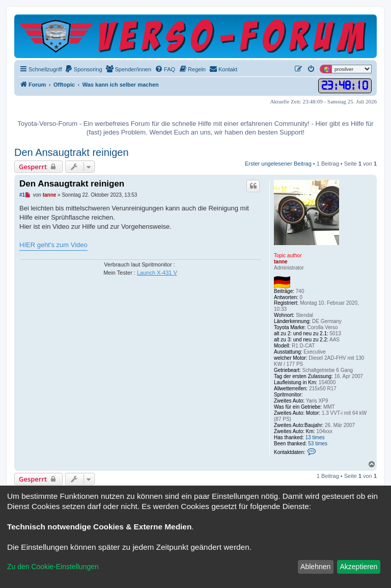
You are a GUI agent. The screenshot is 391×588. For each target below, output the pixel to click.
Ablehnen (315, 567)
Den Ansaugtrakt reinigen (72, 152)
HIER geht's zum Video (53, 245)
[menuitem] (83, 69)
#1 (22, 195)
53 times (318, 444)
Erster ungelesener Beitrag (278, 164)
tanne (281, 262)
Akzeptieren (358, 567)
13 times (315, 437)
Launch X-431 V (157, 273)
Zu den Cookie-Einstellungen (53, 567)
